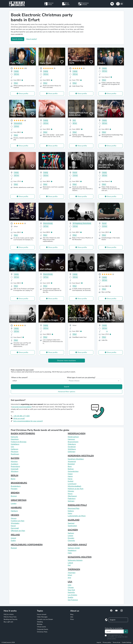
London (14, 504)
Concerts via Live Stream (45, 619)
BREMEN (15, 493)
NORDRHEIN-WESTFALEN (81, 456)
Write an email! (19, 418)
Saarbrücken (72, 526)
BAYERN (15, 458)
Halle (70, 553)
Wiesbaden (15, 523)
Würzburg (15, 471)
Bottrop (71, 469)
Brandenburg (16, 486)
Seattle (71, 597)
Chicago (71, 587)
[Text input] (114, 631)
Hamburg (14, 511)
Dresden (71, 538)
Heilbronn (15, 449)
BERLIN (15, 475)
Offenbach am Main (18, 531)
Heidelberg (15, 444)
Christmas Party (42, 632)
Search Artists (18, 39)
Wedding (40, 622)
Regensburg (15, 466)
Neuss (70, 494)
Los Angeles (72, 595)
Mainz (70, 513)
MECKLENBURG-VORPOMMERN (27, 545)
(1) (107, 331)
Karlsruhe (14, 437)
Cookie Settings (127, 642)
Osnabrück (72, 447)
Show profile (23, 94)
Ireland (13, 538)
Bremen (14, 496)
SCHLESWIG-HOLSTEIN (80, 557)
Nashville (71, 592)
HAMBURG (16, 508)
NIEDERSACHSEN (77, 433)
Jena (69, 578)
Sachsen (71, 533)
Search (67, 387)
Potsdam (14, 489)
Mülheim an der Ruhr (76, 489)
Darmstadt (15, 528)
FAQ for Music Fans (10, 617)
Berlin (13, 479)
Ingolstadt (15, 469)
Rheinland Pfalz (74, 508)
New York (71, 590)
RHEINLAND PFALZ (77, 505)
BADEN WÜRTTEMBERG (23, 433)
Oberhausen (72, 496)
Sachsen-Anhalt (74, 548)
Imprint (99, 642)
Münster (71, 491)
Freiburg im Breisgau (19, 442)
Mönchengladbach (74, 486)
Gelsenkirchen (73, 471)
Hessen (14, 518)
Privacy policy (107, 642)
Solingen (71, 501)
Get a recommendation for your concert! (28, 421)
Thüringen (72, 573)
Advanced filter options (67, 392)
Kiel (69, 565)
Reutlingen (15, 454)
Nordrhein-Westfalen (76, 459)
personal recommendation (22, 407)
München (14, 462)
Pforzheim (15, 452)
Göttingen (72, 452)
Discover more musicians (66, 361)
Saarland (71, 523)
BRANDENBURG (19, 483)
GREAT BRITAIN (19, 500)
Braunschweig (73, 442)
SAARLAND (74, 520)
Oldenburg (72, 444)
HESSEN (15, 515)
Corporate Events (43, 629)
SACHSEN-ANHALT (77, 545)
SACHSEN (73, 530)
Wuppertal (72, 462)
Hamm (70, 476)
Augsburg (14, 464)
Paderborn (72, 499)
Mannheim (15, 439)
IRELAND (15, 535)
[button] (120, 4)
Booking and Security (11, 619)
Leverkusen (72, 484)
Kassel (13, 526)
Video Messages (42, 617)
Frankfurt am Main (18, 521)
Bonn (70, 466)
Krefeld (71, 481)
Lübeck (70, 563)
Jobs (72, 617)
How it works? (32, 39)
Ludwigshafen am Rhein (77, 516)
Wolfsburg (72, 449)
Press (72, 619)
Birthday (40, 624)
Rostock (14, 548)
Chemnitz (71, 541)
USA (70, 582)
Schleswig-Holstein (75, 560)
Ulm (12, 447)
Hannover (71, 439)
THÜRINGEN (74, 569)
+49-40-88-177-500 (21, 416)
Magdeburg (72, 550)
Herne (70, 479)
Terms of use (116, 642)
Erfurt (70, 575)
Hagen (70, 474)
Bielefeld (71, 464)
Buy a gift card (8, 622)
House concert (42, 614)
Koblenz (71, 511)
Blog (72, 614)
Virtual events (41, 627)
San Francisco (73, 600)
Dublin (13, 541)
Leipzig (70, 536)
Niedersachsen (73, 437)
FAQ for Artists (9, 614)
